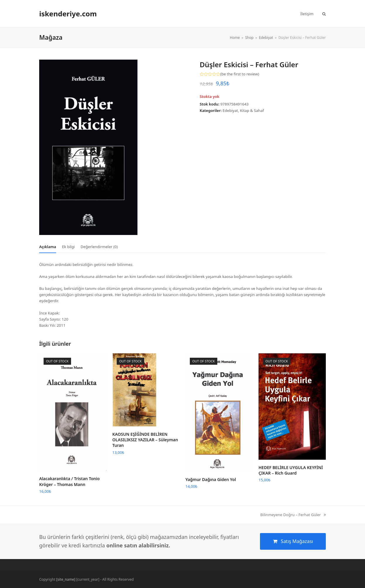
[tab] (48, 247)
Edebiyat (230, 110)
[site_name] (66, 579)
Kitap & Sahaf (252, 110)
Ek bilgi (68, 247)
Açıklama (48, 247)
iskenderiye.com (68, 14)
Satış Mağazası (293, 541)
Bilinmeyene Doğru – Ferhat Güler (293, 515)
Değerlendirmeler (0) (99, 247)
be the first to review (240, 74)
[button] (324, 14)
